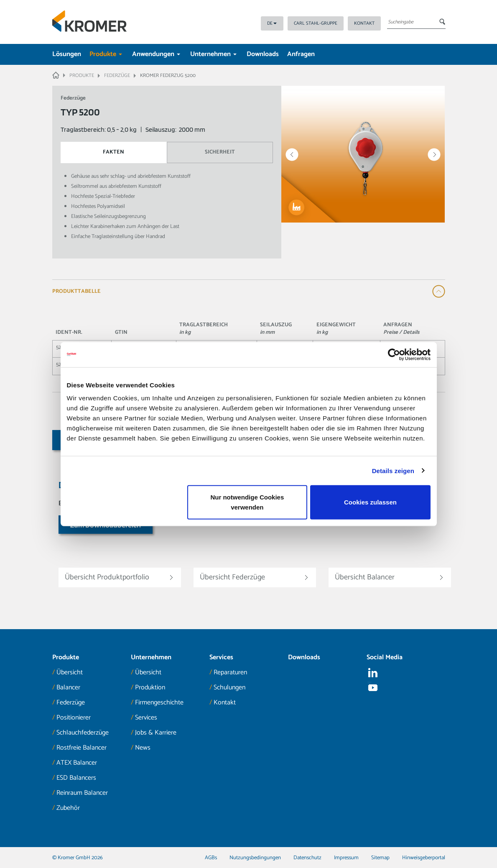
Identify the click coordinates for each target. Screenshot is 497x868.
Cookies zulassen (370, 502)
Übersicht (70, 672)
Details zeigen (393, 470)
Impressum (346, 858)
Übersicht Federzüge (232, 577)
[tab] (249, 291)
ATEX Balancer (77, 763)
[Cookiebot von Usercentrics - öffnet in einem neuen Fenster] (394, 354)
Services (146, 718)
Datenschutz (307, 858)
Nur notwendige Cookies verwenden (247, 502)
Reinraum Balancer (82, 793)
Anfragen (301, 54)
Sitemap (380, 858)
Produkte (106, 54)
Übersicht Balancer (365, 577)
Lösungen (67, 54)
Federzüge (71, 703)
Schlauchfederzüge (83, 733)
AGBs (211, 858)
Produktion (150, 687)
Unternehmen (213, 54)
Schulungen (229, 687)
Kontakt (364, 23)
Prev (292, 155)
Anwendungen (156, 54)
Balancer (68, 687)
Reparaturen (230, 672)
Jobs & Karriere (156, 733)
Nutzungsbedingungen (255, 858)
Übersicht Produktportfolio (107, 577)
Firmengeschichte (159, 703)
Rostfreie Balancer (82, 748)
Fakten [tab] (113, 152)
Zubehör (68, 808)
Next (434, 155)
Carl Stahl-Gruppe (316, 23)
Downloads (263, 54)
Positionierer (74, 718)
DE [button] (272, 23)
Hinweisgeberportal (424, 858)
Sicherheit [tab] (220, 152)
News (143, 748)
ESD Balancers (76, 778)
